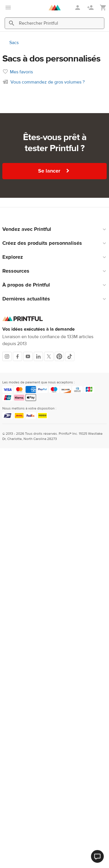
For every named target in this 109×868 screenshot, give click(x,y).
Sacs (14, 43)
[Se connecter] (78, 8)
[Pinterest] (59, 356)
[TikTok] (70, 356)
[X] (49, 356)
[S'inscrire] (91, 8)
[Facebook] (17, 356)
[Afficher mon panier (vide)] (103, 8)
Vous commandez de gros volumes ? (48, 82)
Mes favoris (21, 72)
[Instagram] (7, 356)
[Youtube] (28, 356)
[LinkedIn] (38, 356)
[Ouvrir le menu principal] (8, 8)
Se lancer (55, 171)
